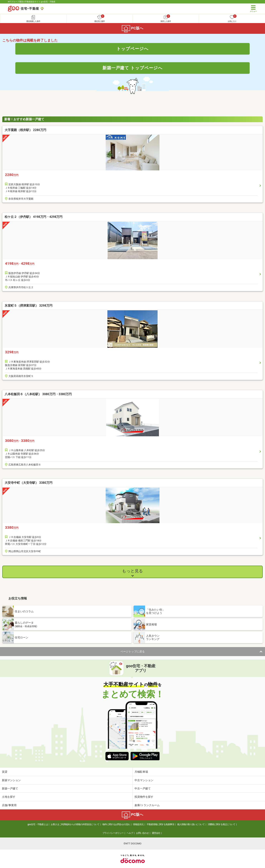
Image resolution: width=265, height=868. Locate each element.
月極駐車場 (141, 772)
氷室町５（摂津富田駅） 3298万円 (29, 306)
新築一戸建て (10, 788)
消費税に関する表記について (221, 824)
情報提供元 (138, 824)
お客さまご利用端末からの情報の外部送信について (75, 824)
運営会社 (156, 833)
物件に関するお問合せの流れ (116, 824)
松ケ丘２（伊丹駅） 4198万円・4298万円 (34, 217)
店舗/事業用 (9, 805)
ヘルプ (130, 833)
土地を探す (9, 797)
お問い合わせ (142, 833)
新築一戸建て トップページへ (132, 68)
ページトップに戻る (133, 651)
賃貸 (5, 772)
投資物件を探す (144, 797)
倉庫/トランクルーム (147, 805)
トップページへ (132, 49)
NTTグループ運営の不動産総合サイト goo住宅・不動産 (32, 2)
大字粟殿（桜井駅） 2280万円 (25, 130)
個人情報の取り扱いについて (191, 824)
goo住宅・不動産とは (38, 824)
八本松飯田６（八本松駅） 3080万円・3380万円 (38, 394)
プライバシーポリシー (113, 833)
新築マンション (11, 780)
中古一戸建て (143, 788)
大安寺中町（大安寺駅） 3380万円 (29, 483)
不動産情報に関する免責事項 (160, 824)
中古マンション (144, 780)
